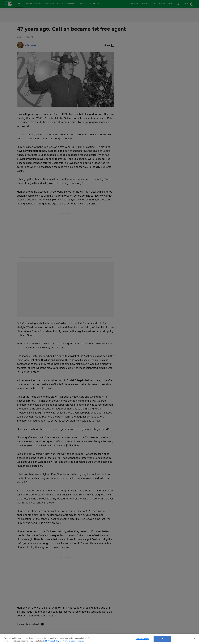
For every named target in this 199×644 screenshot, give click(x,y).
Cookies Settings (142, 639)
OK (162, 639)
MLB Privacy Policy (51, 641)
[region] (99, 639)
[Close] (195, 639)
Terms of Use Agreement (73, 641)
